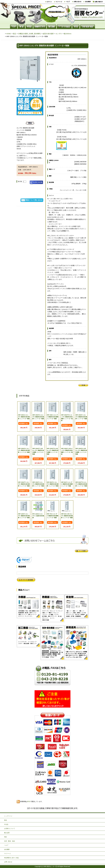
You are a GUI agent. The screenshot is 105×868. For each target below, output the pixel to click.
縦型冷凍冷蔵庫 (48, 34)
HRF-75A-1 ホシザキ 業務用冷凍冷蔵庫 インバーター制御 (52, 516)
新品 (14, 34)
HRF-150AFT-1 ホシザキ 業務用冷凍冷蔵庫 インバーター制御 (24, 484)
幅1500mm (68, 34)
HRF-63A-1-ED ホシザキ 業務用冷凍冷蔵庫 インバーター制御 (67, 516)
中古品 (6, 824)
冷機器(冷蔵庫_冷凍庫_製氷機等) (29, 34)
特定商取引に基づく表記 (12, 858)
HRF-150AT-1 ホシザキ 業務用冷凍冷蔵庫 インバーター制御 (38, 484)
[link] (24, 560)
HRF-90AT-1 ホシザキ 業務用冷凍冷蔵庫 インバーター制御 (67, 484)
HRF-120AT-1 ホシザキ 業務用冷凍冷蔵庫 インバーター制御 (24, 516)
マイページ (8, 854)
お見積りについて (10, 829)
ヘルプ (6, 845)
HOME (9, 34)
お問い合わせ (8, 862)
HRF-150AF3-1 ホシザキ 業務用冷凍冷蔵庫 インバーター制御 (24, 450)
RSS (29, 801)
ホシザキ (59, 34)
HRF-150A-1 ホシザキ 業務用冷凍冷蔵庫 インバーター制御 (52, 417)
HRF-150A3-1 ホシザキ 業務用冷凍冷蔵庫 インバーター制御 (24, 417)
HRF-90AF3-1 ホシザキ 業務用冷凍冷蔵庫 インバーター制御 (52, 484)
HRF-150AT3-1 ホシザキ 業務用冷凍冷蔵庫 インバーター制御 (38, 417)
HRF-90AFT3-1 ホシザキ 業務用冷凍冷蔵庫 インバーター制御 (81, 484)
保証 (6, 837)
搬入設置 (7, 833)
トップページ (8, 816)
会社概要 (7, 849)
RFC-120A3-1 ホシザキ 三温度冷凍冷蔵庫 (38, 516)
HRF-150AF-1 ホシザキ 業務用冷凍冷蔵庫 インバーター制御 (81, 417)
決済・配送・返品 (10, 841)
